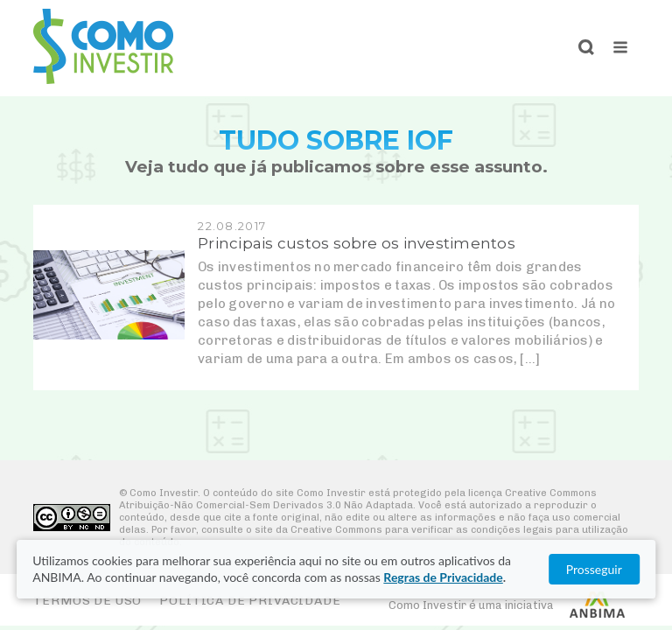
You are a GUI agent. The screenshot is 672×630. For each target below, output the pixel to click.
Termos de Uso (87, 601)
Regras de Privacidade (443, 577)
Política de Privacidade (250, 601)
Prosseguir (594, 569)
